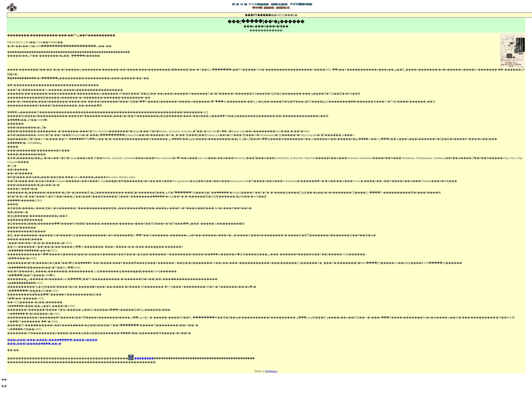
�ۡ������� (144, 358)
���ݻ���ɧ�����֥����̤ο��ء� (34, 344)
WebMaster (271, 371)
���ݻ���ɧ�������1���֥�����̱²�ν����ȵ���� (52, 340)
